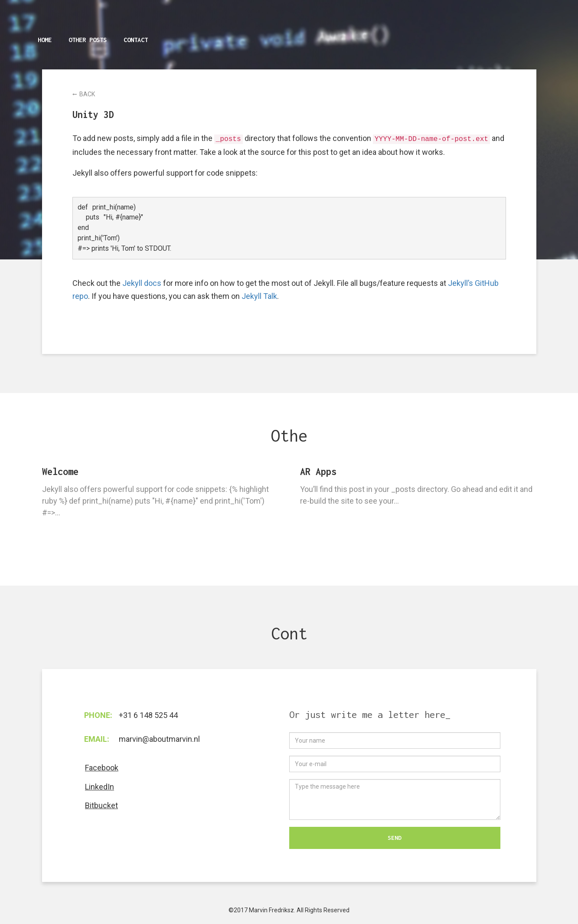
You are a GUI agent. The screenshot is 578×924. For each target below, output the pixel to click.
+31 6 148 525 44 (148, 715)
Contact (136, 40)
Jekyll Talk (259, 296)
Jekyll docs (142, 283)
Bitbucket (101, 805)
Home (45, 40)
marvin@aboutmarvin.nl (159, 739)
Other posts (88, 40)
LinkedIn (100, 787)
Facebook (102, 768)
